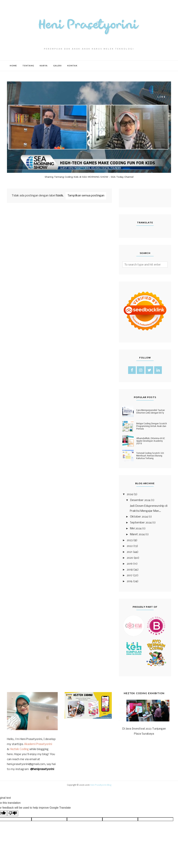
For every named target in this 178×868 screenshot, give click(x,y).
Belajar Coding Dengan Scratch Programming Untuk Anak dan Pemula (152, 426)
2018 (130, 570)
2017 (130, 575)
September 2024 (141, 523)
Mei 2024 (136, 529)
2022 (130, 546)
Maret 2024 (137, 534)
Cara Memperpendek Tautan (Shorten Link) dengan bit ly (151, 411)
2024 (130, 494)
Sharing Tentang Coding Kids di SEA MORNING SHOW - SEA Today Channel (89, 177)
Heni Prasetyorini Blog (101, 785)
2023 (130, 540)
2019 (130, 564)
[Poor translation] (13, 813)
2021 (130, 552)
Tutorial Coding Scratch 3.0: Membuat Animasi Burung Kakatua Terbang (150, 456)
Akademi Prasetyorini (38, 744)
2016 (130, 581)
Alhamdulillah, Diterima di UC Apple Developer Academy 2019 (151, 441)
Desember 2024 (140, 500)
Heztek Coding (19, 749)
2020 (130, 558)
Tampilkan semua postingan (86, 196)
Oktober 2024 (139, 517)
